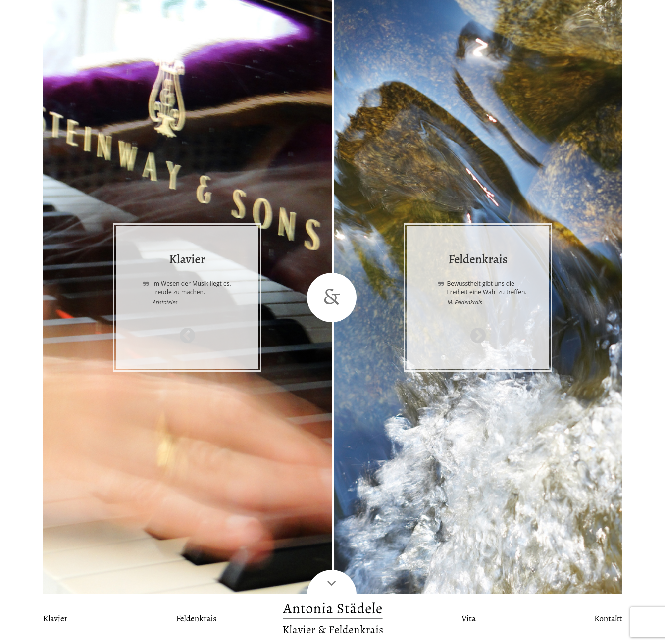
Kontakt (608, 618)
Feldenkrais (197, 618)
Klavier (55, 618)
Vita (469, 618)
